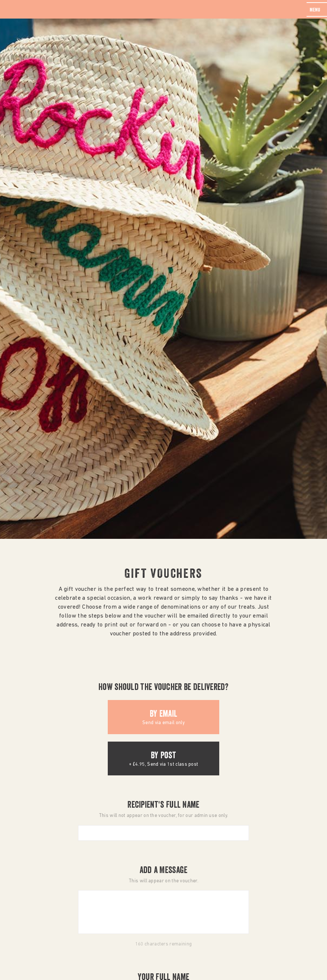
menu (315, 10)
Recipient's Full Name (163, 806)
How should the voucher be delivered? (163, 688)
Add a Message (164, 871)
